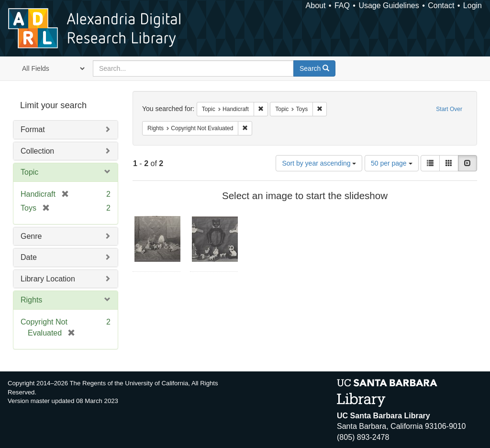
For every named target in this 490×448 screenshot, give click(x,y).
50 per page (392, 163)
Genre (31, 236)
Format (33, 129)
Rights (31, 300)
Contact (441, 6)
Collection (37, 151)
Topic (29, 172)
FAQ (342, 6)
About (316, 6)
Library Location (48, 279)
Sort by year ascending (319, 163)
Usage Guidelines (389, 6)
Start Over (449, 109)
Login (473, 6)
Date (29, 257)
